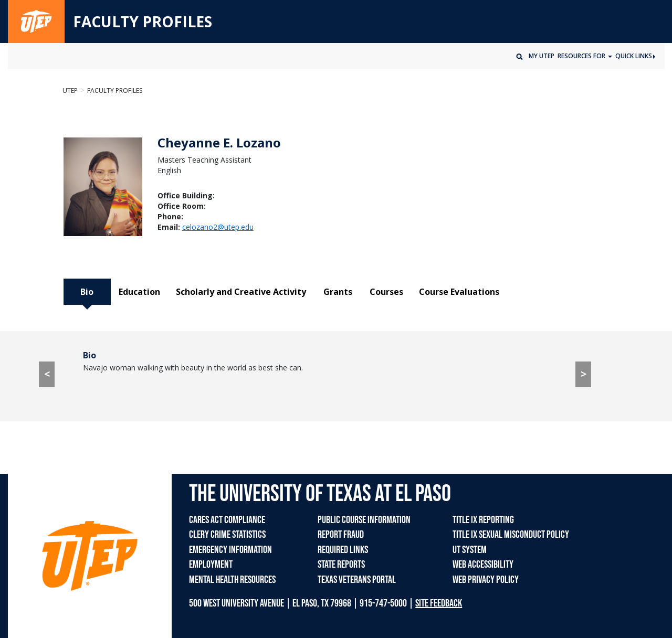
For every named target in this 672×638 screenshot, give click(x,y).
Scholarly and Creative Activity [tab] (241, 292)
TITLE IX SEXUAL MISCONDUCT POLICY (511, 535)
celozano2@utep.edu (218, 227)
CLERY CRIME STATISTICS (227, 535)
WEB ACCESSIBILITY (483, 565)
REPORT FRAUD (341, 535)
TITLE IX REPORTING (483, 520)
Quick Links (635, 56)
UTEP (70, 91)
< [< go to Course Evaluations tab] (47, 374)
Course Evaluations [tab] (459, 292)
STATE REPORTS (341, 565)
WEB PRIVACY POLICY (486, 580)
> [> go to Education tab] (584, 374)
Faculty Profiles (115, 91)
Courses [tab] (386, 292)
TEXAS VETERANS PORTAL (357, 580)
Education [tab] (139, 292)
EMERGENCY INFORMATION (230, 550)
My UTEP (542, 56)
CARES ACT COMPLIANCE (227, 520)
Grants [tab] (338, 292)
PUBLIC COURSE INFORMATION (364, 520)
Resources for (582, 56)
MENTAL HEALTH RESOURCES (232, 580)
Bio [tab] (87, 292)
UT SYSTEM (470, 550)
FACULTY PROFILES (143, 22)
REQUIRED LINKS (343, 550)
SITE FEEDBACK (439, 603)
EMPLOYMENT (211, 565)
